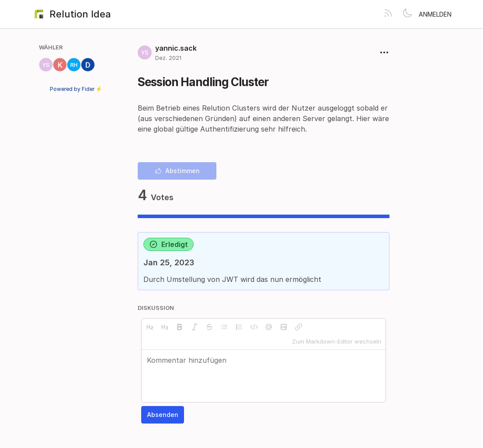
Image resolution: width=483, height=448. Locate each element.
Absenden (163, 415)
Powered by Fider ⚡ (76, 89)
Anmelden (435, 14)
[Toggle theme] (407, 14)
